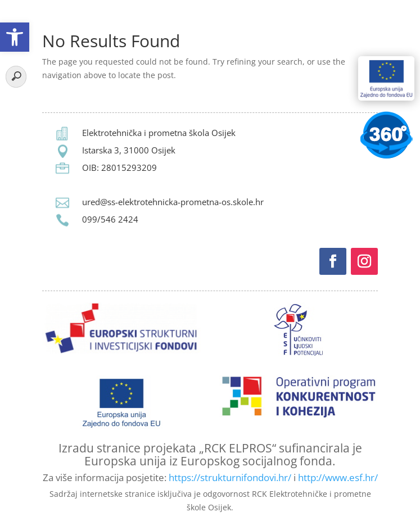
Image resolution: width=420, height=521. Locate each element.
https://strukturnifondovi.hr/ (230, 477)
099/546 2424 (110, 219)
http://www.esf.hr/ (338, 477)
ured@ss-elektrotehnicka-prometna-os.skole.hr (173, 202)
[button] (15, 37)
